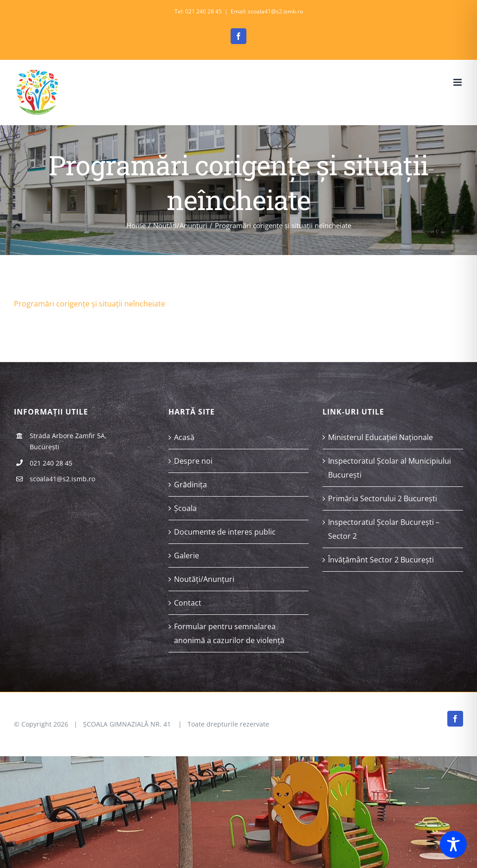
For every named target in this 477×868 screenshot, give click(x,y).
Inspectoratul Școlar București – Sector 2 (384, 529)
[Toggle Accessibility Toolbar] (453, 844)
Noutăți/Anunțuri (204, 579)
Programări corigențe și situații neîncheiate (90, 304)
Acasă (184, 437)
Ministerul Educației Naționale (380, 437)
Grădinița (190, 485)
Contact (188, 603)
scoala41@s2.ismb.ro (62, 479)
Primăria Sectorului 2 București (383, 498)
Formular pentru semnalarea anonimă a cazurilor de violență (229, 633)
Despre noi (193, 461)
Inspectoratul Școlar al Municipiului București (390, 468)
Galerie (187, 555)
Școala (185, 508)
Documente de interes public (225, 532)
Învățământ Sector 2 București (381, 560)
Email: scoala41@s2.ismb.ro (267, 11)
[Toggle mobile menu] (458, 82)
